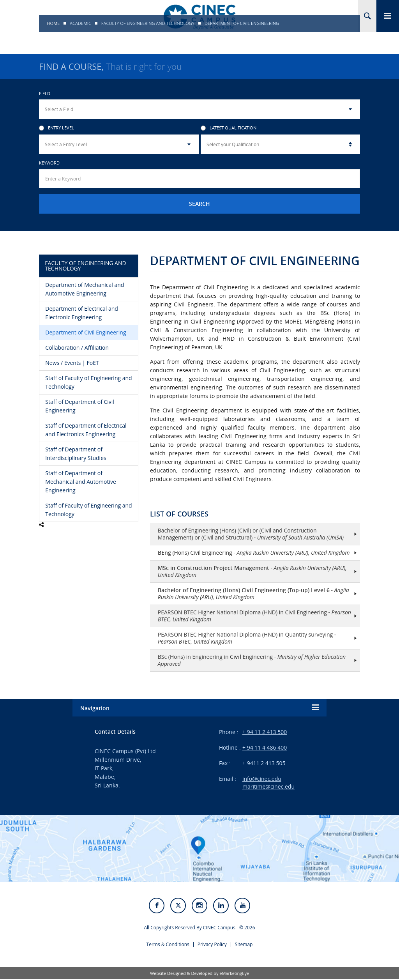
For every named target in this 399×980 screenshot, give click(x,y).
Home (53, 23)
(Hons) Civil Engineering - (254, 553)
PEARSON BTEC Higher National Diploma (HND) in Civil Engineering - (254, 616)
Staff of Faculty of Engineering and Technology (88, 382)
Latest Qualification (229, 128)
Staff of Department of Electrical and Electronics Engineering (86, 430)
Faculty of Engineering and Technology (148, 23)
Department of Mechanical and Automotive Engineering (85, 289)
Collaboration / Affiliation (77, 348)
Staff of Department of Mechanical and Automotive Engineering (80, 482)
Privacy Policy (212, 945)
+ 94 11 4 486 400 (265, 747)
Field (45, 93)
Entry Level (56, 128)
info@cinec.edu (262, 779)
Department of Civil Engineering (86, 332)
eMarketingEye (234, 974)
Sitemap (244, 945)
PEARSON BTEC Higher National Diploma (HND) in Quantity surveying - (247, 638)
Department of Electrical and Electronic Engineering (82, 313)
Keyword (49, 163)
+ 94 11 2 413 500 (265, 732)
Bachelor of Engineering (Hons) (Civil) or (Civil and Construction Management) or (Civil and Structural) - (251, 534)
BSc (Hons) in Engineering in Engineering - (252, 660)
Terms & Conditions (168, 945)
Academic (80, 23)
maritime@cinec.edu (268, 786)
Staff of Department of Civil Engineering (80, 406)
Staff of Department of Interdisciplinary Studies (76, 454)
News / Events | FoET (72, 363)
